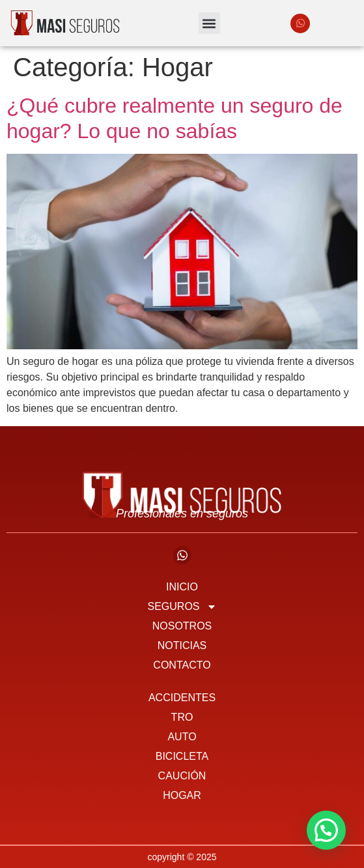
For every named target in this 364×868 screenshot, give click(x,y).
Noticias (182, 645)
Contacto (182, 665)
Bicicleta (182, 756)
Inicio (182, 587)
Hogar (182, 795)
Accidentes (182, 698)
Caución (182, 776)
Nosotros (182, 626)
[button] (209, 23)
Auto (182, 737)
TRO (182, 717)
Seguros (182, 607)
